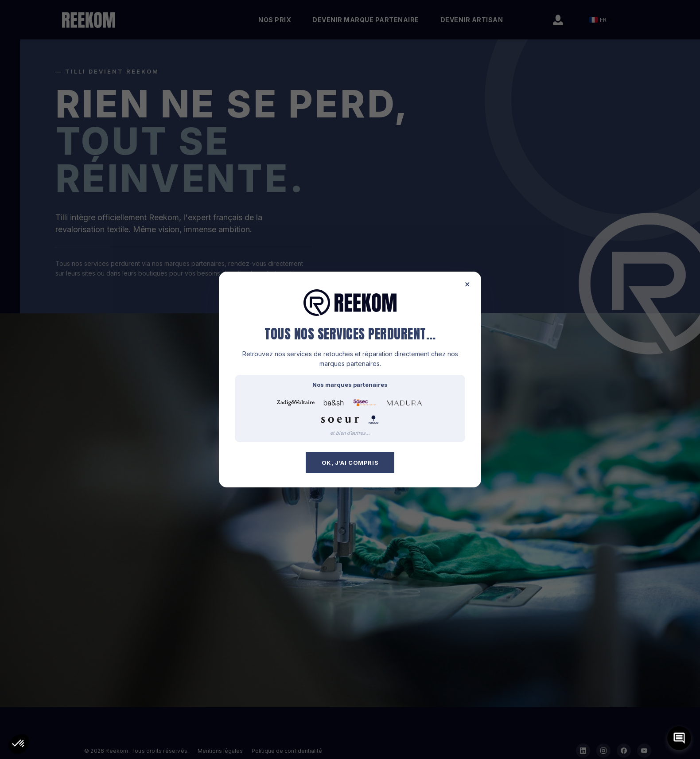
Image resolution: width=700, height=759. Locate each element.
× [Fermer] (467, 284)
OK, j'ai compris (350, 463)
